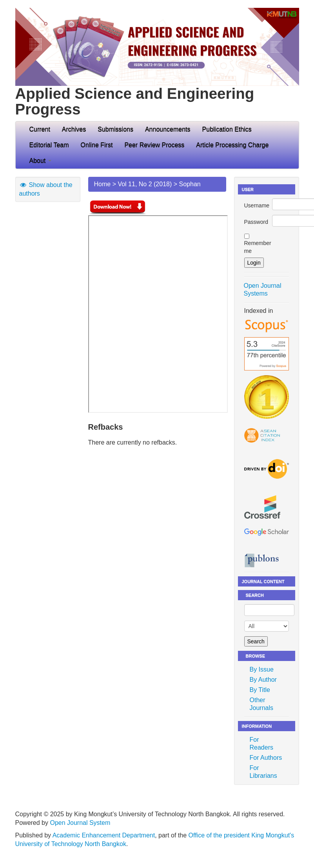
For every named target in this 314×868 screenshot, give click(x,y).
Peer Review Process (154, 145)
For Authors (266, 758)
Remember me (258, 247)
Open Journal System (80, 823)
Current (40, 129)
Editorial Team (49, 145)
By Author (263, 680)
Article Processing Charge (232, 145)
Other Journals (261, 704)
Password (256, 222)
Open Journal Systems (263, 290)
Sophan (190, 184)
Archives (74, 129)
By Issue (262, 669)
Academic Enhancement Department (104, 835)
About (40, 161)
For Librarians (263, 772)
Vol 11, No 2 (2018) (145, 184)
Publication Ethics (227, 129)
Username (257, 205)
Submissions (115, 129)
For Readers (261, 744)
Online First (97, 145)
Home (103, 184)
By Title (260, 690)
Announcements (168, 129)
